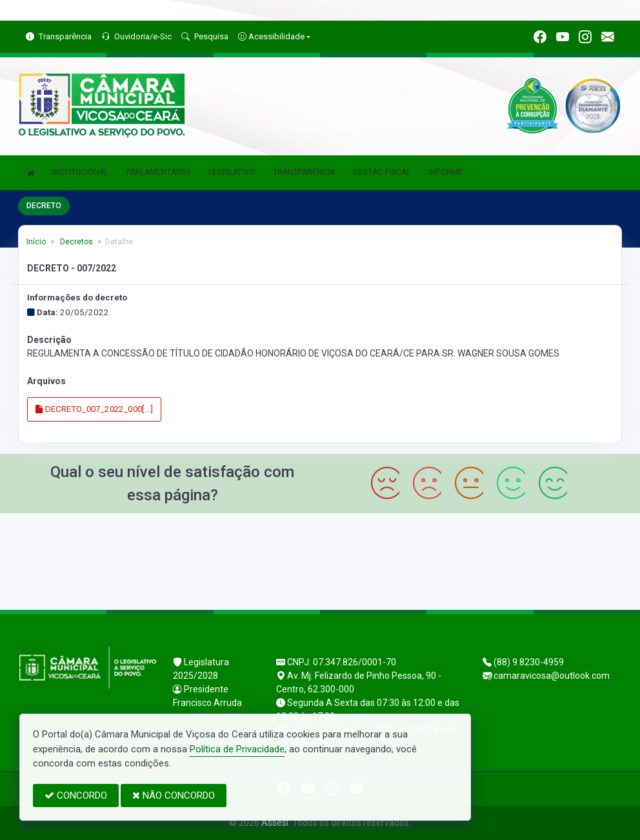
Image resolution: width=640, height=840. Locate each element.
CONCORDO (76, 796)
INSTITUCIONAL (80, 172)
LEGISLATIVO (232, 172)
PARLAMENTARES (158, 172)
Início (36, 242)
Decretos (75, 242)
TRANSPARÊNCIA (304, 172)
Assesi (275, 823)
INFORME (445, 172)
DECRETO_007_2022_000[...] (95, 409)
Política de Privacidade (237, 749)
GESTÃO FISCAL (382, 172)
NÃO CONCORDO (174, 796)
